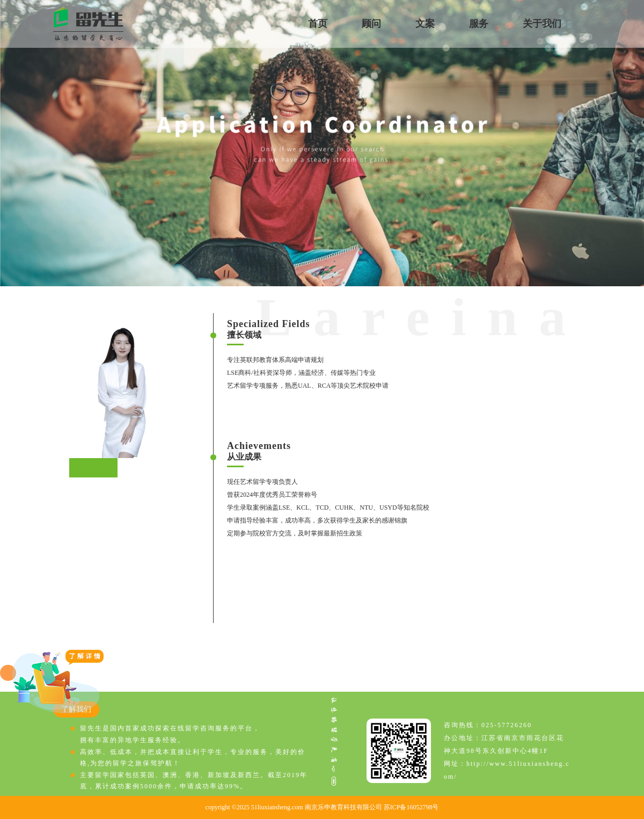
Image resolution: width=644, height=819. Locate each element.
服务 (479, 24)
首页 (318, 24)
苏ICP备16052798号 (411, 807)
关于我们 (542, 24)
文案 (425, 24)
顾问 (371, 24)
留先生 (88, 24)
